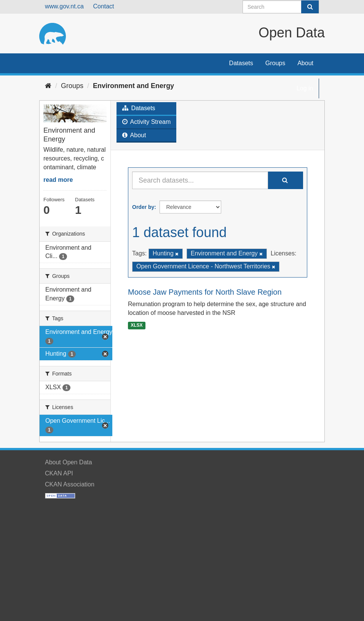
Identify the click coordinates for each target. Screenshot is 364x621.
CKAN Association (70, 484)
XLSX (136, 325)
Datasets (241, 63)
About (305, 63)
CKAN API (59, 473)
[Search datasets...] (200, 180)
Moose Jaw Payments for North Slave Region (205, 292)
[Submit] (310, 7)
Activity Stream (146, 122)
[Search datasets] (281, 7)
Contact (103, 6)
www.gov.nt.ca (64, 6)
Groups (275, 63)
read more (58, 180)
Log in (305, 88)
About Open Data (69, 462)
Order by (143, 207)
